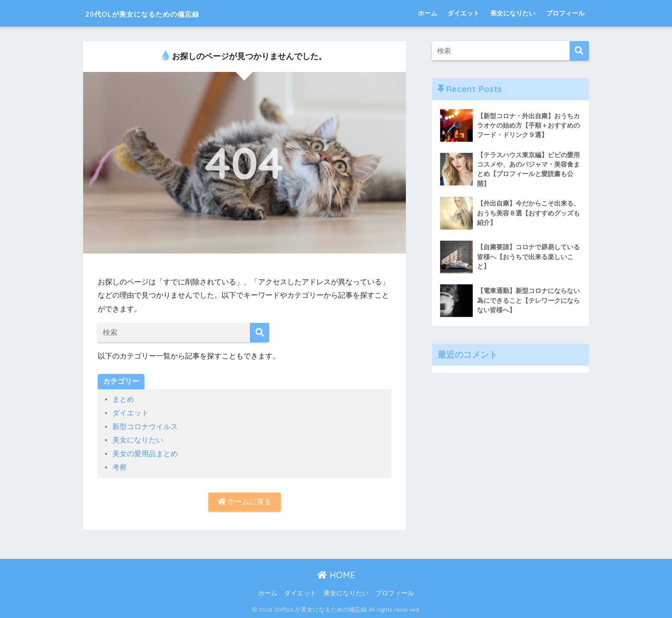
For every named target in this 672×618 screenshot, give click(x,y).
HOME (336, 575)
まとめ (123, 399)
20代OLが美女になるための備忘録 (167, 13)
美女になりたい (513, 13)
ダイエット (463, 13)
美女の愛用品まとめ (145, 453)
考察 (120, 467)
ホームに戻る (245, 501)
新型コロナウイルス (145, 426)
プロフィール (565, 13)
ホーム (427, 13)
